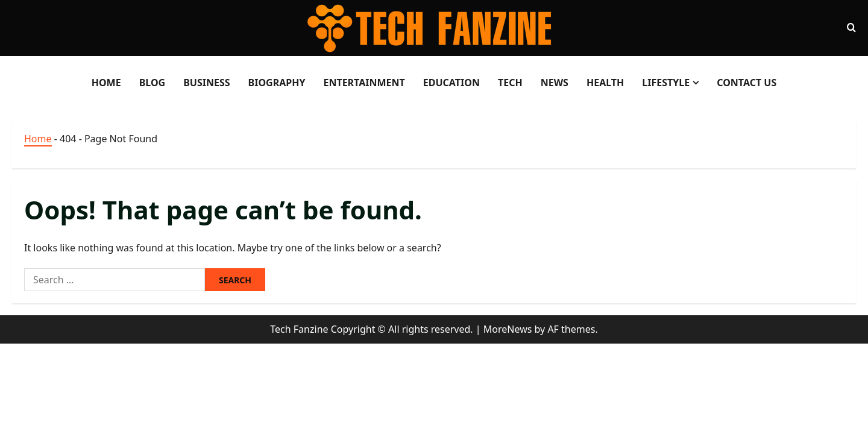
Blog (153, 83)
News (555, 83)
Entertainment (364, 83)
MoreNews (508, 329)
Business (206, 83)
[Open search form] (851, 28)
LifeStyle (666, 83)
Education (451, 83)
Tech (510, 83)
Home (106, 83)
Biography (277, 83)
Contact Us (747, 83)
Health (605, 83)
